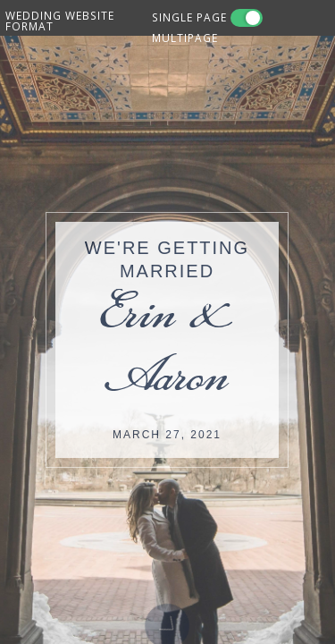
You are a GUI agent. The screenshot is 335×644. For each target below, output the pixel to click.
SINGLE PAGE (189, 17)
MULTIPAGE (185, 38)
